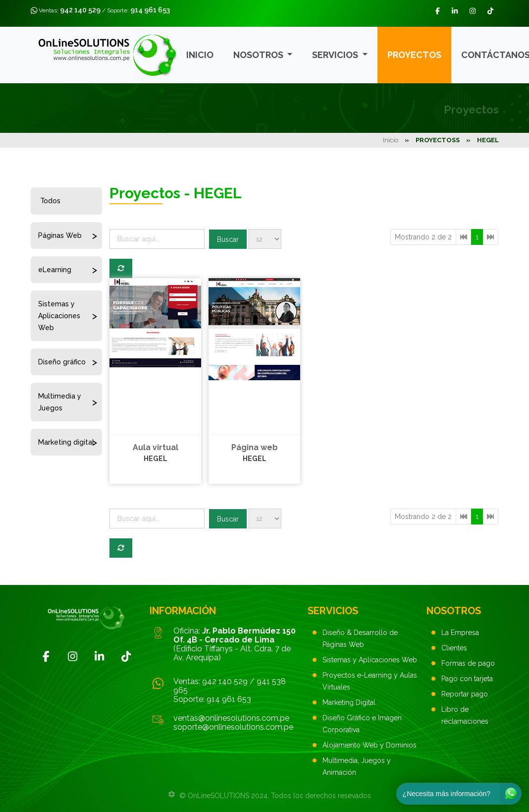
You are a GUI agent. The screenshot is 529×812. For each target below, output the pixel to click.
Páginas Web (60, 235)
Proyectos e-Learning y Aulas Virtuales (370, 681)
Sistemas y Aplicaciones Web (59, 316)
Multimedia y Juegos (60, 402)
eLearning (55, 270)
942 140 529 (80, 10)
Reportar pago (465, 694)
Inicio (200, 55)
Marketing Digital (349, 702)
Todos (50, 201)
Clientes (454, 648)
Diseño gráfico (62, 362)
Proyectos (414, 55)
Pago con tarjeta (467, 679)
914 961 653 (150, 10)
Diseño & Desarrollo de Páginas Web (360, 638)
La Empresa (460, 633)
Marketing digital (66, 442)
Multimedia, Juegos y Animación (357, 766)
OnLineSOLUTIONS (218, 796)
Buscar (228, 239)
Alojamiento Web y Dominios (370, 745)
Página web (255, 447)
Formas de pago (468, 663)
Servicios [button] (336, 55)
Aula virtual (156, 447)
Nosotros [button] (259, 55)
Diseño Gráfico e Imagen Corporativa (362, 724)
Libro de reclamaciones (465, 715)
